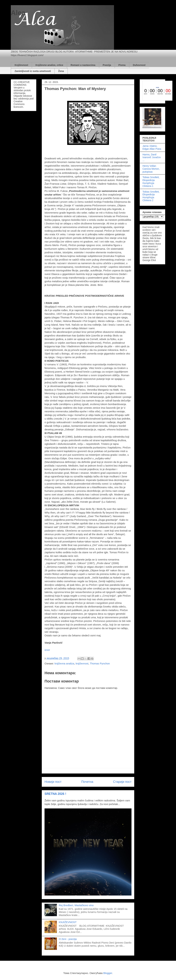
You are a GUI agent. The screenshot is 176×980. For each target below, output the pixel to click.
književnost (82, 663)
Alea (18, 13)
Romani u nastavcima (83, 65)
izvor (47, 650)
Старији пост (122, 782)
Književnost (21, 65)
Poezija (107, 65)
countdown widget (157, 91)
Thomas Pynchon (100, 663)
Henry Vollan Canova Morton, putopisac (151, 169)
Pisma (122, 65)
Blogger (108, 973)
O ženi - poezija (68, 939)
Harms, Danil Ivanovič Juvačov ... (152, 157)
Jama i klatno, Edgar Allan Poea (152, 147)
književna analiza (64, 663)
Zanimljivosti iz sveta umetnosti (33, 71)
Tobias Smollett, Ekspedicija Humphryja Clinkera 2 (151, 196)
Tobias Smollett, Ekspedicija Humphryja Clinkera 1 (151, 182)
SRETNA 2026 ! (55, 794)
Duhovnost (139, 65)
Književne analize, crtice (49, 65)
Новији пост (53, 782)
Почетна (87, 782)
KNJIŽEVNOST (68, 922)
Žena (61, 71)
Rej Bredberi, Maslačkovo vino (76, 905)
